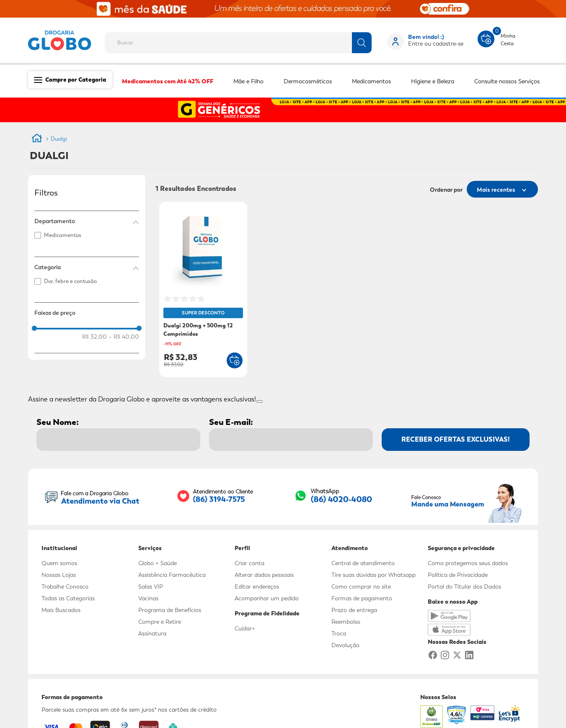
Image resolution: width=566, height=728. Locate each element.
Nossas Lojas (59, 575)
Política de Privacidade (458, 575)
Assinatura (152, 633)
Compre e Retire (160, 622)
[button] (87, 221)
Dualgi (59, 139)
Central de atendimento (363, 563)
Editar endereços (257, 587)
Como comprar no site (361, 587)
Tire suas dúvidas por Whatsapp (373, 575)
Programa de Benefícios (170, 610)
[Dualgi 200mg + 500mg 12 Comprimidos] (203, 290)
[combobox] (245, 40)
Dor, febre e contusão (70, 281)
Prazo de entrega (354, 610)
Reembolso (346, 622)
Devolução (345, 645)
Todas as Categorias (68, 598)
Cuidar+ (245, 628)
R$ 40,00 (124, 337)
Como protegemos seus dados (468, 563)
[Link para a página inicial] (37, 139)
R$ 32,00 (94, 337)
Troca (339, 633)
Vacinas (148, 598)
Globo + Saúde (158, 563)
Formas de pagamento (362, 598)
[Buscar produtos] (362, 43)
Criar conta (249, 563)
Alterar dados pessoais (264, 575)
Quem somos (59, 563)
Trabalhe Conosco (65, 587)
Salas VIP (151, 587)
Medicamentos (63, 235)
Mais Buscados (61, 610)
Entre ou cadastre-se (436, 44)
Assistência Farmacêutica (172, 575)
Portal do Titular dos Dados (464, 587)
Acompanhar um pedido (267, 598)
